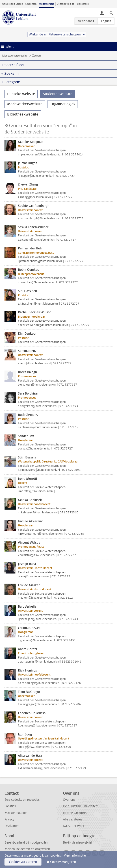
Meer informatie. (75, 856)
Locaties (10, 806)
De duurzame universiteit (80, 806)
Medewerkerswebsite (15, 56)
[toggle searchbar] (111, 13)
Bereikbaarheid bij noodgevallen (26, 843)
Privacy (9, 819)
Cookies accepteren (23, 862)
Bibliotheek (83, 4)
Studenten (31, 4)
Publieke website (21, 94)
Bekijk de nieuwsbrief (78, 843)
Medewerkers (47, 4)
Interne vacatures (75, 813)
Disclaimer (12, 826)
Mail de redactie (15, 813)
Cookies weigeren (63, 862)
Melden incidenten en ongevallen (27, 849)
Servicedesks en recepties (22, 800)
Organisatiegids (65, 4)
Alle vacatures (73, 819)
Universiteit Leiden (13, 4)
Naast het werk (74, 826)
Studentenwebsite (58, 94)
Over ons (69, 800)
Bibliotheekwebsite (23, 114)
